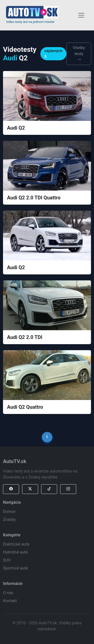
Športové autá (15, 568)
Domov (9, 512)
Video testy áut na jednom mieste (30, 22)
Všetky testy (79, 54)
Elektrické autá (16, 544)
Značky (9, 520)
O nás (8, 593)
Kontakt (10, 601)
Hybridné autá (15, 552)
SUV (7, 560)
